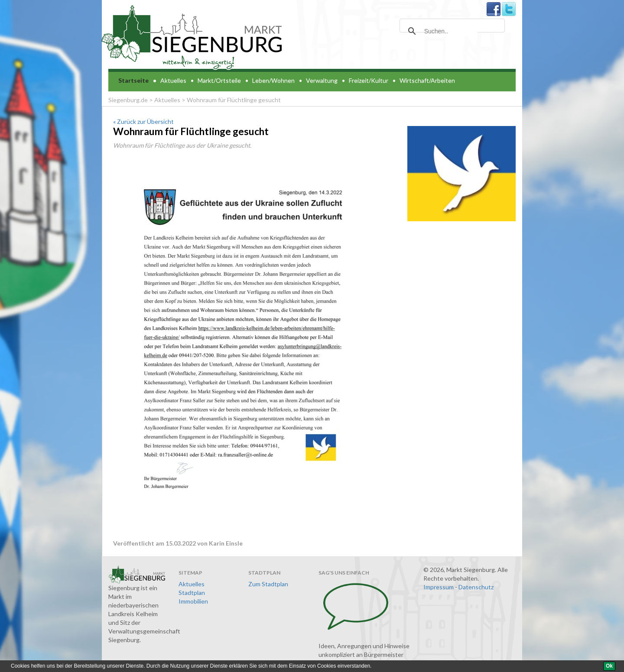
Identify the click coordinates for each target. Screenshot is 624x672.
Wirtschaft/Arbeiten (427, 80)
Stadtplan (192, 593)
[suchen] (451, 31)
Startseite (133, 80)
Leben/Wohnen (273, 80)
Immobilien (193, 601)
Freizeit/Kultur (369, 80)
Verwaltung (322, 80)
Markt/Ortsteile (219, 80)
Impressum (439, 587)
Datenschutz (476, 587)
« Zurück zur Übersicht (143, 121)
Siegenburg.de (128, 100)
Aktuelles (173, 80)
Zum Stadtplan (268, 584)
